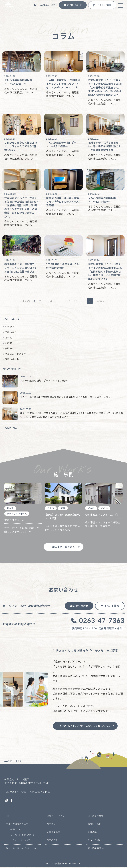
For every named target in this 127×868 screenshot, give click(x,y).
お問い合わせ (94, 825)
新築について (17, 830)
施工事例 (51, 825)
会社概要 (92, 833)
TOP (8, 817)
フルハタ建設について (17, 825)
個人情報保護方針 (97, 849)
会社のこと (11, 349)
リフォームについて (20, 841)
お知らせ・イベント (57, 817)
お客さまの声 (54, 833)
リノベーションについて (22, 835)
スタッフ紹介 (94, 841)
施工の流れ (52, 841)
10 (69, 302)
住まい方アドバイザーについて (21, 849)
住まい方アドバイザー (17, 354)
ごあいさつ (11, 333)
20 (76, 302)
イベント (9, 327)
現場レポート (12, 360)
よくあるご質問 (95, 817)
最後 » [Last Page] (101, 302)
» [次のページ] (90, 302)
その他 (8, 343)
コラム (8, 338)
